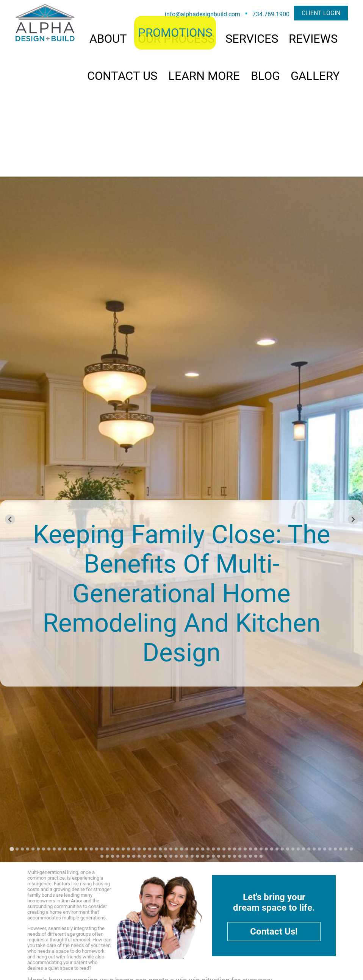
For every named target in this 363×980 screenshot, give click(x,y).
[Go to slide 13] (75, 849)
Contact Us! (274, 932)
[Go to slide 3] (22, 849)
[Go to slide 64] (346, 849)
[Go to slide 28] (155, 849)
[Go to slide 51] (277, 849)
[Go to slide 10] (59, 849)
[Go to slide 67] (107, 856)
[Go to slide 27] (150, 849)
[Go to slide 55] (298, 849)
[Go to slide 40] (219, 849)
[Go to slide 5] (33, 849)
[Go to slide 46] (250, 849)
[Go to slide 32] (176, 849)
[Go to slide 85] (203, 856)
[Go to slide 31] (171, 849)
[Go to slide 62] (335, 849)
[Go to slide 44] (240, 849)
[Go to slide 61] (330, 849)
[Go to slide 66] (102, 856)
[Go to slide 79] (171, 856)
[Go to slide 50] (272, 849)
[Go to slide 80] (176, 856)
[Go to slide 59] (319, 849)
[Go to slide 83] (192, 856)
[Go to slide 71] (128, 856)
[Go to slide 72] (134, 856)
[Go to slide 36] (197, 849)
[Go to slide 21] (118, 849)
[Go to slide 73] (139, 856)
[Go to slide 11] (65, 849)
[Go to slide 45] (245, 849)
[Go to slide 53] (288, 849)
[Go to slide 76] (155, 856)
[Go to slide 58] (314, 849)
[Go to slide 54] (293, 849)
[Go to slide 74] (144, 856)
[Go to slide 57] (309, 849)
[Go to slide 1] (12, 849)
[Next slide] (353, 520)
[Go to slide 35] (192, 849)
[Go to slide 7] (44, 849)
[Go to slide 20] (113, 849)
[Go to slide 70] (123, 856)
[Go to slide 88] (219, 856)
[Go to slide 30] (166, 849)
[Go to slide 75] (150, 856)
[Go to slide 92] (240, 856)
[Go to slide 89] (224, 856)
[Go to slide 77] (160, 856)
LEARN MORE (204, 76)
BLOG (265, 76)
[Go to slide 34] (187, 849)
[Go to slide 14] (81, 849)
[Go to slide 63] (341, 849)
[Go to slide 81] (181, 856)
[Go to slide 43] (235, 849)
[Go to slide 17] (97, 849)
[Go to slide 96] (261, 856)
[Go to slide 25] (139, 849)
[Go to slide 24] (134, 849)
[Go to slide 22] (123, 849)
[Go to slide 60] (325, 849)
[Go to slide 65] (351, 849)
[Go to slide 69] (118, 856)
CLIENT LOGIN (321, 13)
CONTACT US (122, 76)
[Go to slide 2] (17, 849)
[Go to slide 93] (245, 856)
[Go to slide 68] (113, 856)
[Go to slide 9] (54, 849)
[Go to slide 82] (187, 856)
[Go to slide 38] (208, 849)
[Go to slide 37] (203, 849)
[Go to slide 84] (197, 856)
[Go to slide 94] (250, 856)
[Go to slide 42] (229, 849)
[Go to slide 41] (224, 849)
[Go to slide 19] (107, 849)
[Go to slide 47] (256, 849)
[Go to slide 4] (28, 849)
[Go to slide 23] (128, 849)
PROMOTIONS (175, 33)
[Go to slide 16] (91, 849)
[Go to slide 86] (208, 856)
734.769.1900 (271, 14)
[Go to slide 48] (261, 849)
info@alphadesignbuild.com (203, 14)
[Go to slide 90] (229, 856)
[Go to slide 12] (70, 849)
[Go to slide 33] (181, 849)
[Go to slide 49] (266, 849)
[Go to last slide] (10, 520)
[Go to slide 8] (49, 849)
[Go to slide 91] (235, 856)
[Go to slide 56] (304, 849)
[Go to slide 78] (166, 856)
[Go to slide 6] (38, 849)
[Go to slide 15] (86, 849)
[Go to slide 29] (160, 849)
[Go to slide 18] (102, 849)
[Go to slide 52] (282, 849)
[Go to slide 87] (213, 856)
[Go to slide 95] (256, 856)
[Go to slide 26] (144, 849)
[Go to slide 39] (213, 849)
